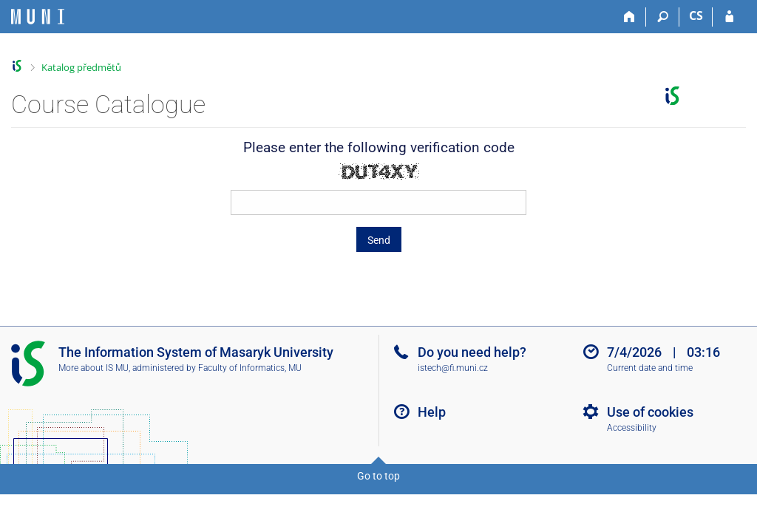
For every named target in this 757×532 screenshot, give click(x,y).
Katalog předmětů (81, 67)
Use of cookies (650, 412)
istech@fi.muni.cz (453, 368)
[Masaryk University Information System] (38, 17)
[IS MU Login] (729, 17)
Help (432, 412)
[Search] (663, 17)
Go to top (378, 476)
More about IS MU (94, 368)
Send (379, 240)
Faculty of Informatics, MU (250, 368)
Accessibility (632, 428)
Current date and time (650, 368)
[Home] (629, 17)
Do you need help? (472, 352)
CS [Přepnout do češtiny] (696, 16)
